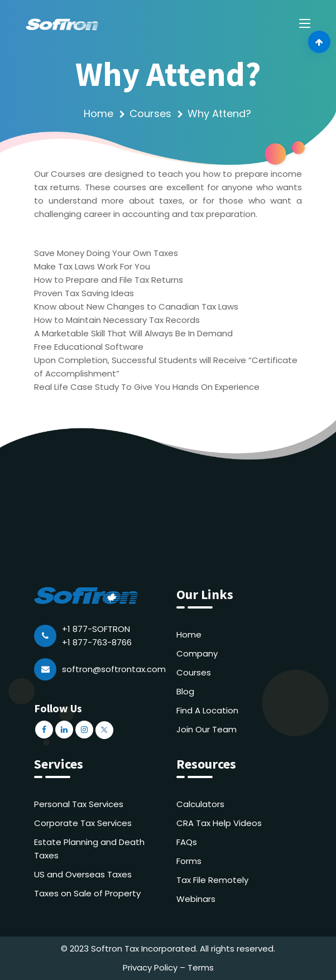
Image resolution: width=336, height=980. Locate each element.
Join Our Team (207, 729)
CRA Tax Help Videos (219, 823)
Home (99, 114)
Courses (150, 114)
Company (197, 653)
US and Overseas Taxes (83, 874)
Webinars (196, 899)
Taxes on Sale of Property (87, 893)
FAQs (187, 842)
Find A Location (207, 710)
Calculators (200, 804)
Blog (185, 691)
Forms (189, 861)
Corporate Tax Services (83, 823)
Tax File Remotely (212, 880)
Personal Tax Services (79, 804)
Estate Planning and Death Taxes (89, 849)
